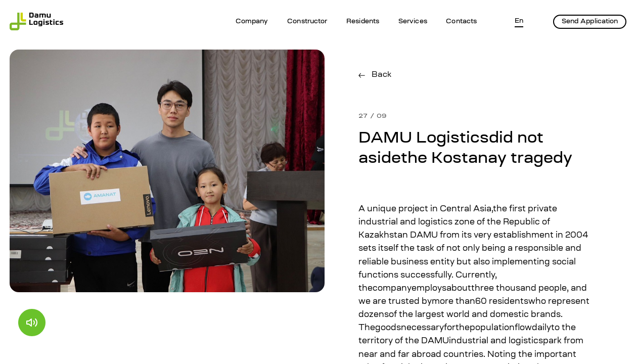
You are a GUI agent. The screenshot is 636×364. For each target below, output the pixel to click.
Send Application (590, 22)
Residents (363, 22)
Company (252, 22)
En (519, 21)
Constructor (307, 22)
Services (413, 22)
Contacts (461, 22)
